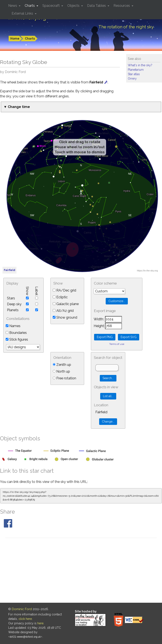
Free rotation (64, 378)
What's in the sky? (140, 65)
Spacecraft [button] (51, 6)
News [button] (13, 6)
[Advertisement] (81, 571)
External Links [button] (23, 13)
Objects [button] (74, 6)
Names (13, 326)
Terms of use (117, 344)
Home (15, 39)
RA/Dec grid (64, 290)
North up (61, 371)
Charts (30, 39)
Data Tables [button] (97, 6)
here (40, 623)
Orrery (132, 79)
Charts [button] (30, 6)
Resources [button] (122, 6)
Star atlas (134, 74)
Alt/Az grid (63, 311)
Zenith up (62, 365)
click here (25, 619)
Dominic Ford (22, 609)
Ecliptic (60, 297)
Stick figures (17, 339)
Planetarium (136, 70)
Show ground (65, 317)
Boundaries (16, 333)
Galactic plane (66, 304)
